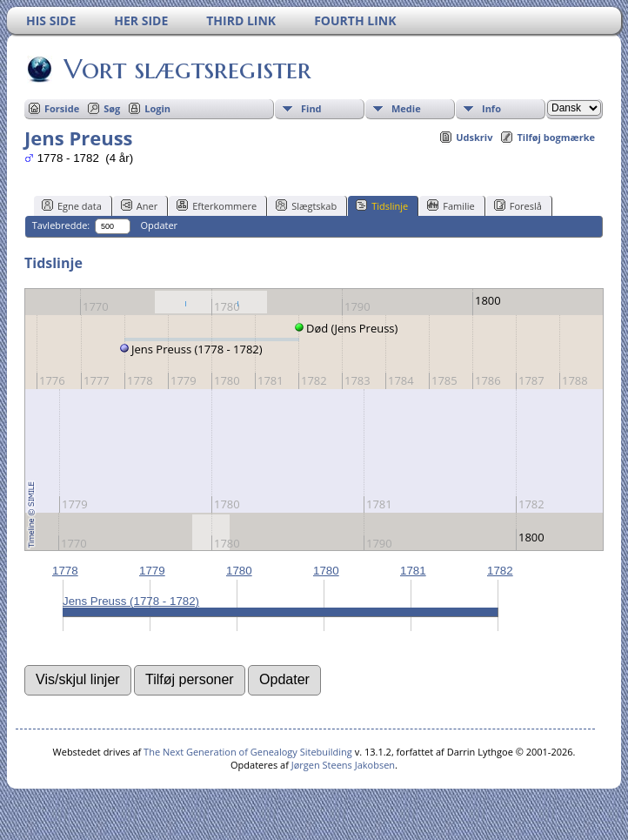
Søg (112, 108)
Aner (139, 205)
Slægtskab (306, 205)
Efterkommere (217, 205)
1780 (239, 571)
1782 (500, 571)
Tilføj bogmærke (556, 137)
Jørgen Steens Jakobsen (343, 765)
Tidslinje (382, 205)
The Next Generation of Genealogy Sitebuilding (248, 752)
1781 (413, 571)
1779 (152, 571)
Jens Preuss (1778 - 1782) (131, 601)
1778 (65, 571)
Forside (62, 108)
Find (311, 108)
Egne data (72, 205)
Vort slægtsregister (186, 69)
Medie (406, 108)
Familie (451, 205)
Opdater (159, 225)
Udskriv (474, 137)
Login (157, 108)
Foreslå (518, 205)
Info (491, 108)
